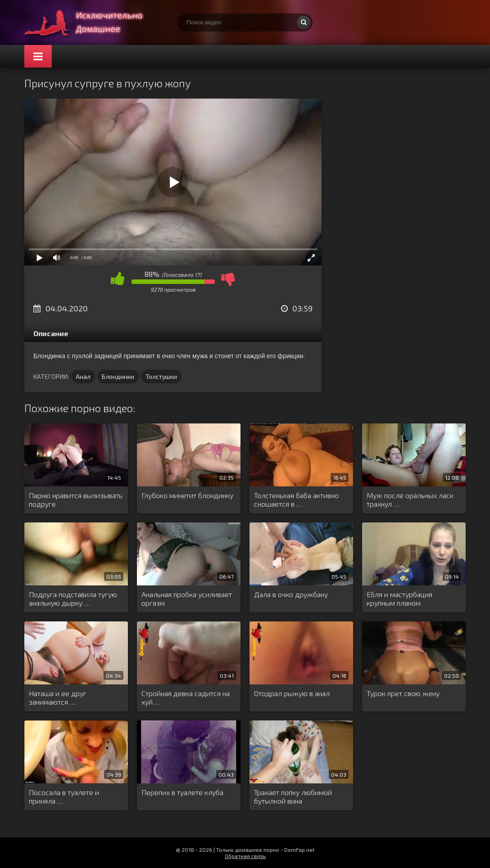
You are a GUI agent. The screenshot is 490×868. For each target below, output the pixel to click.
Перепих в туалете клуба (182, 792)
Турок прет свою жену (403, 693)
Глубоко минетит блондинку (187, 495)
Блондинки (118, 376)
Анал (83, 376)
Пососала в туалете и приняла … (64, 796)
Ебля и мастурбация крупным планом (399, 598)
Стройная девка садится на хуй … (186, 697)
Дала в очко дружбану (291, 594)
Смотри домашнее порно (92, 22)
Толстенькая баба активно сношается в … (296, 499)
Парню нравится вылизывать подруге (76, 499)
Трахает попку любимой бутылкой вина (293, 796)
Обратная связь (245, 856)
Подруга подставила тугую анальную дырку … (73, 598)
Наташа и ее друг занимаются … (58, 697)
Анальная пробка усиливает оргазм (187, 598)
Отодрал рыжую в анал (292, 693)
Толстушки (161, 376)
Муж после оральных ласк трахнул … (410, 499)
